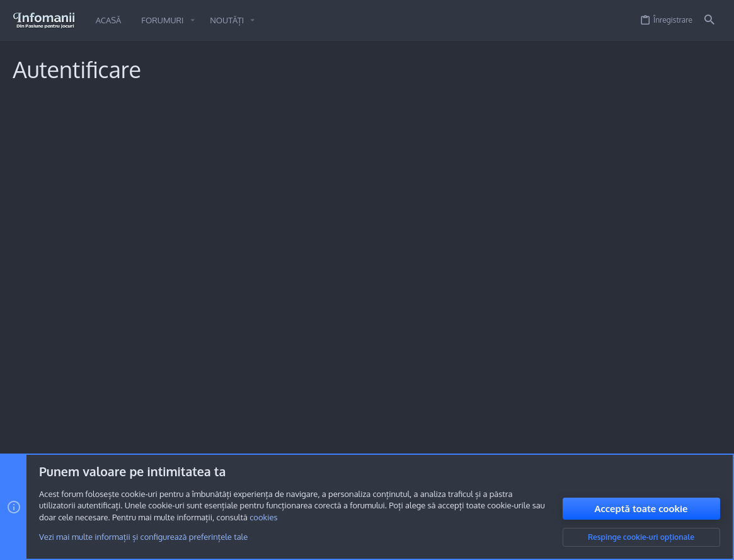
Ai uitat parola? (283, 223)
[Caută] (709, 20)
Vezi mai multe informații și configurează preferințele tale (143, 537)
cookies (263, 517)
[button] (192, 20)
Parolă (223, 207)
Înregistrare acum (394, 318)
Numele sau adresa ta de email (178, 168)
